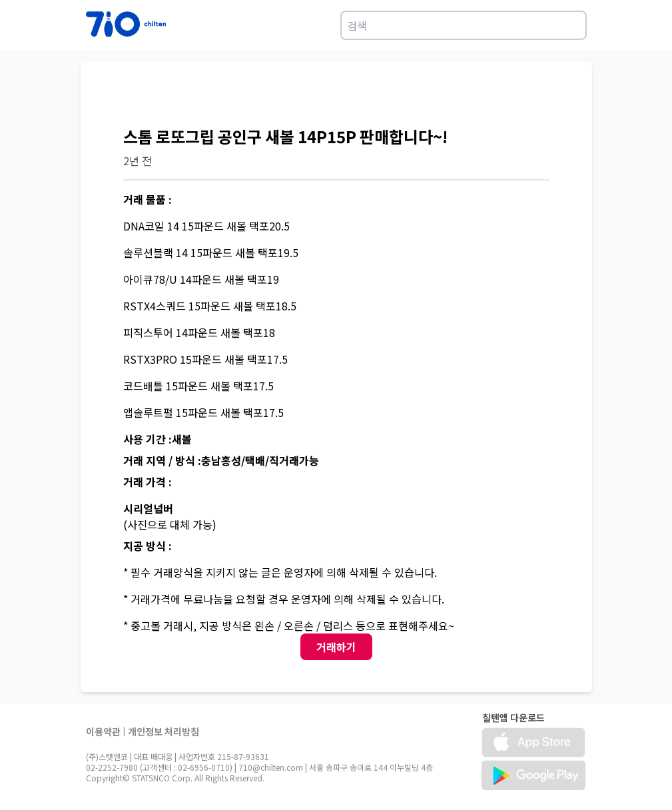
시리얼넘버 (148, 508)
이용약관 (103, 731)
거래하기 (336, 647)
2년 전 (138, 161)
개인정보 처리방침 (164, 731)
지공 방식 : (148, 546)
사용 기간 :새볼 (158, 439)
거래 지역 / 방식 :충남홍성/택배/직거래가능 (221, 460)
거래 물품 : (148, 199)
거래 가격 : (148, 482)
